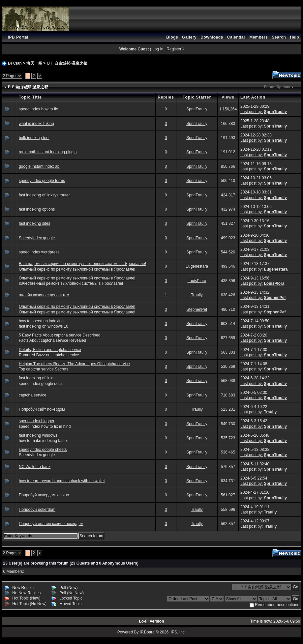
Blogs (172, 37)
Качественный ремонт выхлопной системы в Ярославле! (71, 283)
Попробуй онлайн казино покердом (51, 524)
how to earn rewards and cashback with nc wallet (62, 481)
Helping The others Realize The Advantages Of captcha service (74, 364)
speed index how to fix (38, 109)
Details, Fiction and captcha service (50, 350)
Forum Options (277, 87)
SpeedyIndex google (37, 238)
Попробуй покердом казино (44, 495)
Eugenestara (197, 266)
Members (258, 37)
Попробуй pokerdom (37, 510)
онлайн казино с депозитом (44, 295)
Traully (197, 295)
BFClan (15, 63)
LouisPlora (197, 281)
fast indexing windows (38, 435)
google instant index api (40, 166)
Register (174, 49)
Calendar (236, 37)
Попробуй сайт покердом (42, 409)
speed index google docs (41, 384)
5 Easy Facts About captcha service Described (60, 335)
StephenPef (275, 298)
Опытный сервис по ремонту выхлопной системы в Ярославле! (77, 269)
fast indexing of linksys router (44, 195)
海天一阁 (34, 63)
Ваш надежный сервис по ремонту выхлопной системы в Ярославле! (82, 264)
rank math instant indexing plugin (48, 152)
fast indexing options (37, 209)
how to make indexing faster (43, 441)
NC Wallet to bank (35, 467)
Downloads (212, 37)
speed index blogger (37, 421)
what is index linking (36, 124)
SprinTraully (197, 109)
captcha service (32, 395)
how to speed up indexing (41, 321)
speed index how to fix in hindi (45, 426)
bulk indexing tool (34, 138)
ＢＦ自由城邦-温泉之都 (67, 63)
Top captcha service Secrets (44, 369)
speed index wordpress (39, 252)
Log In (158, 49)
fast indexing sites (34, 223)
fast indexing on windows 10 (44, 326)
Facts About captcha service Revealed (52, 340)
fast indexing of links (37, 378)
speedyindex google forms (42, 181)
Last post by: (252, 112)
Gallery (189, 37)
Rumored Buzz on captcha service (49, 355)
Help (294, 37)
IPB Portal (18, 37)
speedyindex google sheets (43, 450)
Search (279, 37)
